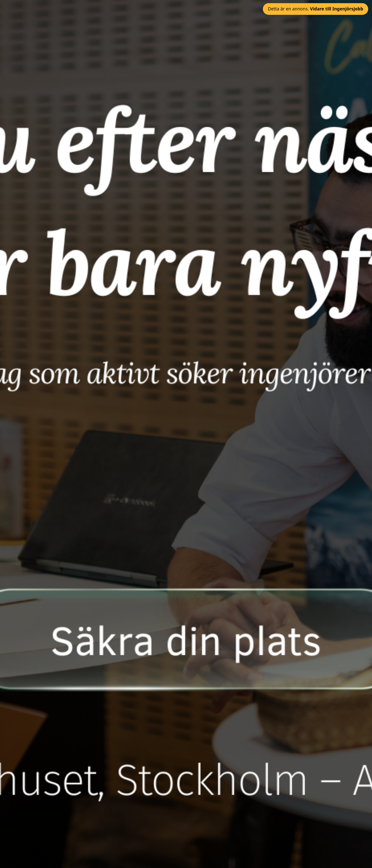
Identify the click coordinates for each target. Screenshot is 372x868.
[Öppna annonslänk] (186, 434)
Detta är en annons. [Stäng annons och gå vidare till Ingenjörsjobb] (316, 9)
